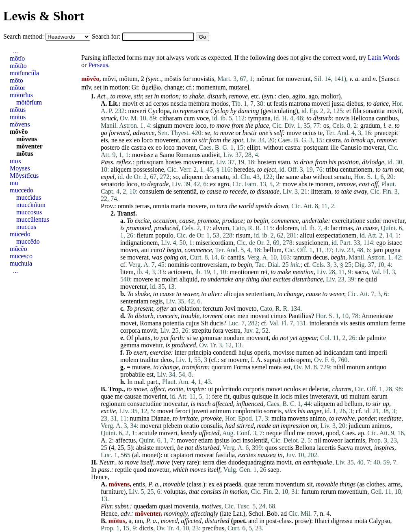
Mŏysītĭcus (24, 176)
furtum (310, 492)
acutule (148, 433)
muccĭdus (29, 197)
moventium (290, 484)
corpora (130, 330)
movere (184, 125)
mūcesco (21, 256)
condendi (225, 352)
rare (192, 462)
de (208, 177)
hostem (267, 162)
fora (218, 330)
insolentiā (255, 440)
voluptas (175, 492)
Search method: (24, 36)
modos (220, 104)
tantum (302, 257)
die (126, 147)
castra (333, 140)
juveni (200, 411)
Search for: (107, 36)
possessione (149, 169)
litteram (321, 191)
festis (280, 104)
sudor (374, 221)
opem (304, 360)
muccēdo (22, 190)
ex (129, 140)
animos (381, 426)
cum (189, 118)
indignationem (139, 243)
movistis (203, 79)
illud (289, 433)
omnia (161, 206)
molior (330, 96)
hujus (246, 352)
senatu (221, 177)
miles (301, 396)
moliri (170, 279)
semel (259, 367)
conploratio (248, 411)
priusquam (150, 162)
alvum (221, 228)
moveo (129, 250)
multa (279, 418)
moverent (167, 140)
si (189, 338)
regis (156, 301)
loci (236, 440)
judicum (359, 426)
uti (344, 396)
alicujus (234, 294)
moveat (260, 316)
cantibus (387, 118)
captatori (182, 455)
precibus (213, 528)
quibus (242, 396)
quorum (222, 367)
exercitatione (349, 221)
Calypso (379, 521)
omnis (126, 206)
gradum (370, 125)
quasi (166, 506)
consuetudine (144, 404)
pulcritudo (228, 389)
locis (286, 396)
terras (143, 206)
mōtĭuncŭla (24, 73)
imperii (378, 352)
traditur (149, 360)
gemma (130, 345)
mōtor (17, 88)
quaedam (145, 506)
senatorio (113, 184)
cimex (279, 316)
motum (356, 367)
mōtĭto (18, 66)
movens (298, 418)
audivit (211, 155)
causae (133, 396)
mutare (238, 87)
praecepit (386, 133)
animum (220, 411)
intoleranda (324, 323)
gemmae (211, 338)
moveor (187, 440)
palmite (376, 338)
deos (167, 360)
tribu (332, 169)
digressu (342, 521)
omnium (378, 323)
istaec (394, 243)
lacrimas (342, 228)
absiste (145, 448)
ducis (217, 323)
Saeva (345, 448)
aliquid (188, 279)
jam (378, 250)
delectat (319, 389)
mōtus (18, 110)
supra (271, 360)
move (124, 96)
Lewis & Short (44, 16)
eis (104, 140)
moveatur (175, 404)
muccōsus (29, 212)
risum (243, 235)
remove (239, 96)
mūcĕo (18, 249)
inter (181, 352)
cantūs (236, 257)
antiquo (377, 367)
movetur (394, 221)
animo (318, 418)
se (207, 133)
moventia (186, 506)
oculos (292, 389)
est (287, 367)
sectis (286, 448)
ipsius (222, 440)
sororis (273, 411)
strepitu (201, 330)
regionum (113, 404)
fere (217, 396)
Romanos (188, 155)
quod (332, 433)
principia (200, 352)
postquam (316, 147)
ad (148, 104)
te (321, 133)
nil (317, 440)
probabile (132, 374)
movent (186, 147)
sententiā (185, 191)
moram (324, 184)
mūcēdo (20, 234)
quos (271, 448)
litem (127, 272)
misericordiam (214, 243)
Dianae (160, 418)
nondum (234, 338)
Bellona (305, 448)
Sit (205, 323)
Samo (167, 155)
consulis (211, 426)
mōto (16, 80)
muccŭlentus (33, 219)
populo (164, 235)
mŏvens (20, 124)
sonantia (374, 111)
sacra (361, 272)
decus (320, 257)
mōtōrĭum (29, 102)
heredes (244, 169)
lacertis (326, 448)
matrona (299, 104)
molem (129, 360)
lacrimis (355, 440)
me (119, 396)
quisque (262, 396)
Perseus (98, 65)
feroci (183, 411)
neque (274, 433)
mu (14, 183)
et (142, 104)
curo (156, 250)
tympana (259, 118)
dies (221, 462)
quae (107, 396)
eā (219, 484)
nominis (178, 265)
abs (303, 184)
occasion (165, 221)
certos (161, 104)
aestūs (357, 323)
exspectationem (336, 235)
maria (178, 206)
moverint (155, 396)
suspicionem (312, 243)
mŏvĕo (19, 132)
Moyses (20, 168)
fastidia (225, 455)
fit (227, 396)
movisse (143, 155)
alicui (307, 235)
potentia (173, 323)
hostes (173, 162)
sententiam (260, 294)
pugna (393, 250)
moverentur (198, 162)
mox (15, 161)
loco (201, 125)
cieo (284, 96)
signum (163, 125)
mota (275, 367)
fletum (145, 235)
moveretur (133, 287)
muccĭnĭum (31, 205)
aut (145, 250)
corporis (253, 389)
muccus (26, 227)
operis (262, 352)
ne (114, 140)
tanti (361, 352)
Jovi (230, 309)
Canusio (351, 147)
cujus (193, 323)
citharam (171, 118)
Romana (151, 323)
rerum (266, 484)
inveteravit (324, 396)
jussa (338, 104)
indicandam (339, 352)
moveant (257, 338)
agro (223, 184)
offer (162, 309)
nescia (179, 104)
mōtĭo (17, 58)
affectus (126, 440)
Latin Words (384, 58)
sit (310, 484)
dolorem (287, 228)
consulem (152, 191)
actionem (180, 272)
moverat (374, 147)
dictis (146, 528)
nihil (339, 367)
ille (334, 147)
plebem (172, 426)
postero (110, 147)
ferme (398, 323)
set (98, 87)
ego (381, 243)
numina (140, 418)
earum (379, 396)
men (243, 316)
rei (264, 272)
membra (199, 104)
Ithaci (322, 521)
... (15, 51)
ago (313, 96)
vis (344, 323)
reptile (123, 470)
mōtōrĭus (21, 95)
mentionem (244, 272)
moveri (321, 104)
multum (360, 396)
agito (299, 96)
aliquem (121, 169)
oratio (192, 426)
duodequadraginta (252, 462)
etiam (206, 440)
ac (157, 279)
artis (289, 360)
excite (142, 221)
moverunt (298, 79)
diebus (355, 104)
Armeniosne (377, 316)
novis (342, 118)
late (226, 513)
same (292, 177)
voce (203, 118)
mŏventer (29, 146)
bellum (273, 250)
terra (209, 462)
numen (305, 352)
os (326, 125)
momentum (211, 87)
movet (128, 323)
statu (284, 162)
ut (269, 104)
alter (214, 294)
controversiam (209, 265)
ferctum (213, 309)
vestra (233, 330)
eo (137, 140)
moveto (247, 309)
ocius (310, 133)
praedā (233, 484)
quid (371, 279)
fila (357, 111)
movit (130, 104)
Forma (242, 367)
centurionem (356, 169)
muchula (21, 263)
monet (150, 455)
